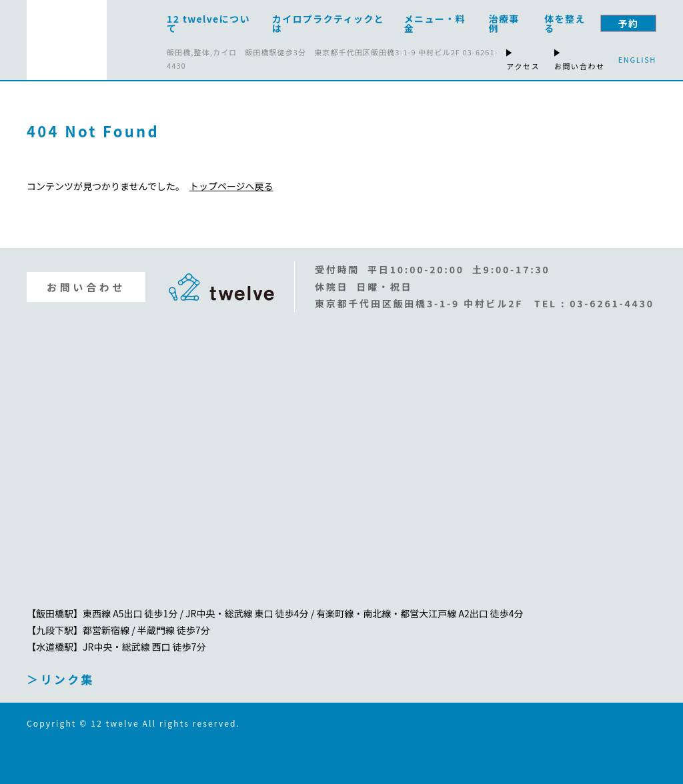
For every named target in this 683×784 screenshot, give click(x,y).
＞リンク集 (61, 679)
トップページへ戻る (231, 186)
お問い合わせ (86, 287)
